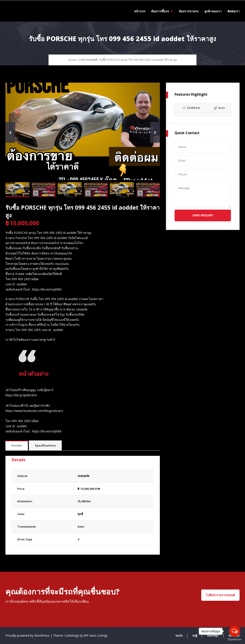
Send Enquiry (203, 215)
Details (17, 445)
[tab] (17, 446)
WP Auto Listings (96, 635)
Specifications (45, 445)
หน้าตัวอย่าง (35, 373)
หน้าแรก (140, 11)
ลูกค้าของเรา (213, 11)
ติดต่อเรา (234, 11)
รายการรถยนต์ (88, 60)
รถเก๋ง (179, 636)
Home (72, 60)
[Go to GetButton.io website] (235, 640)
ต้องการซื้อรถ (160, 11)
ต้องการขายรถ (189, 11)
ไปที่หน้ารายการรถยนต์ (220, 595)
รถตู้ (195, 636)
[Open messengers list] (235, 631)
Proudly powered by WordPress (28, 635)
